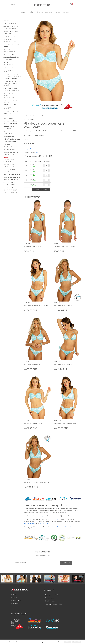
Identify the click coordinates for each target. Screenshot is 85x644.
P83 (37, 152)
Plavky (22, 12)
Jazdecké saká (9, 187)
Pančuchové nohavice (12, 175)
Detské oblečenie (10, 142)
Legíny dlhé (8, 49)
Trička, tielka (8, 116)
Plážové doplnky (10, 36)
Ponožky (7, 172)
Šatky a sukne (8, 34)
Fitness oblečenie (10, 121)
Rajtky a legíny (9, 185)
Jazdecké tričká (9, 182)
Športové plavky (10, 42)
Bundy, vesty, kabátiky (11, 91)
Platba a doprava (49, 598)
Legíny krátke (9, 55)
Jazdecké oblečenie (11, 180)
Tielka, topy (8, 60)
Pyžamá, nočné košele (12, 139)
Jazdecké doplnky (10, 193)
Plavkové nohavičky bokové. (33, 364)
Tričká (6, 62)
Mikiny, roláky (9, 65)
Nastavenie (76, 642)
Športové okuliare (11, 152)
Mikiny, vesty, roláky (11, 190)
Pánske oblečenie (10, 105)
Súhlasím (67, 642)
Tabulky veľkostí (28, 149)
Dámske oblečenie (10, 79)
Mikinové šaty (9, 98)
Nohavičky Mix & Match (12, 44)
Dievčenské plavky (10, 29)
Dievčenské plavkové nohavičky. (34, 246)
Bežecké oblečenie (10, 124)
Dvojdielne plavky (10, 24)
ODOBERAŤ (66, 563)
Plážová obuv (9, 155)
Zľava (6, 157)
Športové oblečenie (45, 12)
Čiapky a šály (8, 147)
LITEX (25, 116)
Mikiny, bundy (8, 118)
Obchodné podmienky (51, 595)
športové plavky (44, 523)
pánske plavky (49, 529)
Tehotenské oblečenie (12, 177)
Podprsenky (8, 131)
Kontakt (14, 598)
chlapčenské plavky (68, 527)
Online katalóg (16, 601)
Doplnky (7, 144)
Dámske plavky (9, 164)
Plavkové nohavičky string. (63, 305)
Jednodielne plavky (11, 26)
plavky (41, 516)
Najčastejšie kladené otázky (53, 604)
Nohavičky (7, 129)
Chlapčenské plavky (11, 31)
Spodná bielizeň (62, 12)
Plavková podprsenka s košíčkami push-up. (37, 483)
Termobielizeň (9, 137)
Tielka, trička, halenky (12, 81)
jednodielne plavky (29, 523)
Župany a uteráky (10, 150)
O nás (14, 594)
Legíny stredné (9, 52)
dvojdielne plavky (53, 519)
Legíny (31, 12)
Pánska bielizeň (9, 134)
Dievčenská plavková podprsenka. (65, 246)
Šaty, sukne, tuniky (10, 88)
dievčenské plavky (55, 527)
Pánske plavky (9, 39)
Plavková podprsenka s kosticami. (65, 423)
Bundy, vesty (8, 68)
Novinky (14, 604)
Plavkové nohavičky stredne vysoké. (36, 305)
